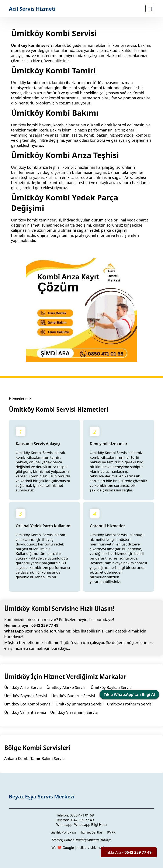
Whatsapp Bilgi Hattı (91, 825)
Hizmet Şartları (91, 832)
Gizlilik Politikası (63, 832)
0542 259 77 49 (45, 625)
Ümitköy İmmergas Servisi (79, 704)
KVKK (111, 832)
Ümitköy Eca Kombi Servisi (28, 704)
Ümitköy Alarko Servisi (67, 687)
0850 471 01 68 (82, 815)
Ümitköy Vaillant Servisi (25, 712)
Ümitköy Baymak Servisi (26, 696)
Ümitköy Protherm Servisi (130, 704)
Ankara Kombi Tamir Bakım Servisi (35, 758)
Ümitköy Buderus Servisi (73, 696)
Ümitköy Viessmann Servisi (74, 712)
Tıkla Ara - (129, 852)
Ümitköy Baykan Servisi (111, 687)
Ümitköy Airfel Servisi (23, 687)
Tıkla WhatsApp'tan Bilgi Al (129, 694)
